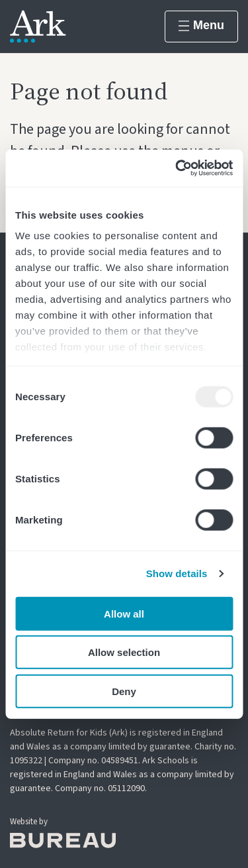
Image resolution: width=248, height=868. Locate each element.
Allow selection (124, 652)
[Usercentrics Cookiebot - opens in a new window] (177, 168)
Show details (177, 573)
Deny (124, 691)
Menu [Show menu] (201, 25)
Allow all (124, 613)
